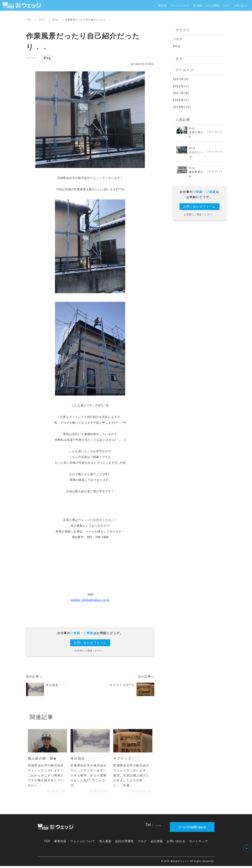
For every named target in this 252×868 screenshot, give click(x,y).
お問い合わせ (241, 5)
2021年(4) (181, 93)
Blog (57, 20)
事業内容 (163, 5)
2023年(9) (181, 79)
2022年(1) (181, 86)
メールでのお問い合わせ (192, 829)
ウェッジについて (180, 5)
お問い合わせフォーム (90, 643)
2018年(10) (182, 107)
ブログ (42, 20)
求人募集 (198, 5)
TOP (29, 20)
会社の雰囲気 (213, 5)
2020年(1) (181, 100)
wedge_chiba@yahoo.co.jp (90, 600)
